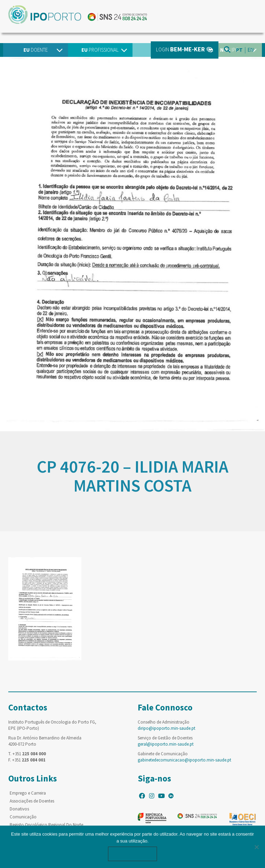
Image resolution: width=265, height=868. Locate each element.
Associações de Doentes (32, 801)
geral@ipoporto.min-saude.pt (166, 744)
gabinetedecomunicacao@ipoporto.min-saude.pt (184, 760)
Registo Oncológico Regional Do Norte (46, 825)
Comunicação (23, 817)
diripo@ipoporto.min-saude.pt (166, 728)
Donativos (19, 809)
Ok (132, 854)
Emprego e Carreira (28, 793)
